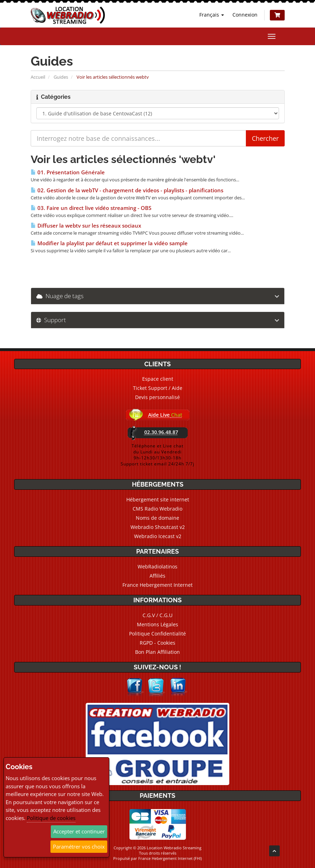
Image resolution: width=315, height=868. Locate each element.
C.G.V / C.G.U (157, 615)
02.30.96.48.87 (161, 432)
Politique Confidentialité (157, 634)
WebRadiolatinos (157, 566)
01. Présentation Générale (68, 172)
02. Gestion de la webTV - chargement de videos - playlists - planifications (127, 190)
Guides (61, 77)
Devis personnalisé (157, 397)
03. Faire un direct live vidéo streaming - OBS (91, 208)
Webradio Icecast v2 (158, 536)
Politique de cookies (51, 818)
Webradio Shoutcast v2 (158, 527)
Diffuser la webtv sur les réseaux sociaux (86, 226)
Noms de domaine (157, 518)
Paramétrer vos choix (79, 846)
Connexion (245, 15)
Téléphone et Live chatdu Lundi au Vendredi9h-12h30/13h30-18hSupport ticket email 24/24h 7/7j (157, 455)
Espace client (158, 379)
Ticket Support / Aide (158, 388)
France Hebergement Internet (157, 585)
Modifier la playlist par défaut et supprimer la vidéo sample (109, 243)
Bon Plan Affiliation (157, 652)
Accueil (38, 77)
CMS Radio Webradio (157, 509)
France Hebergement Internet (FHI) (170, 858)
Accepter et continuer (79, 831)
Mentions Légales (157, 624)
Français (212, 15)
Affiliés (157, 576)
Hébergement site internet (158, 499)
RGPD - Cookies (157, 643)
